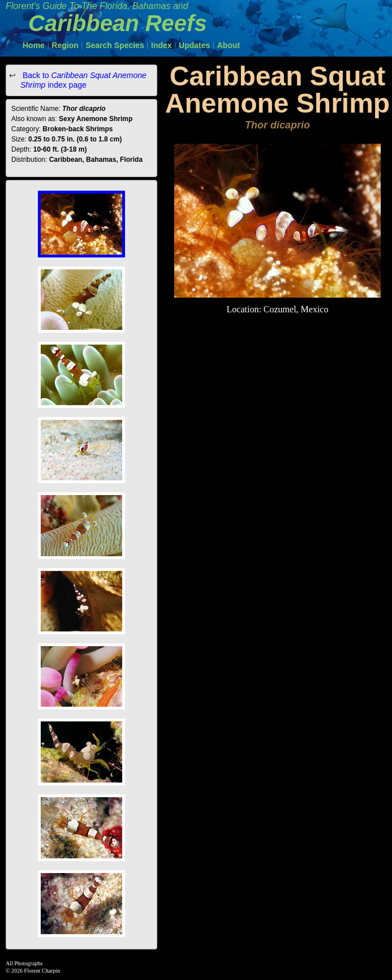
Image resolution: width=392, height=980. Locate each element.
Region (65, 45)
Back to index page (83, 80)
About (229, 45)
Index (161, 45)
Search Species (115, 45)
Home (34, 45)
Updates (194, 45)
